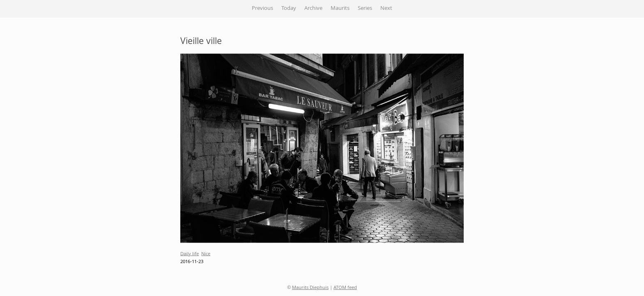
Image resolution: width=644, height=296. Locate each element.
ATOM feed (345, 288)
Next (386, 9)
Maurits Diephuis (310, 288)
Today (289, 9)
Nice (206, 254)
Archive (313, 9)
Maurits (340, 9)
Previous (262, 9)
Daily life (190, 254)
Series (365, 9)
